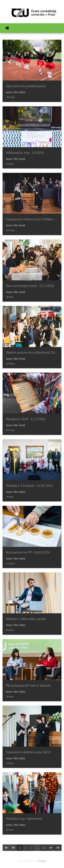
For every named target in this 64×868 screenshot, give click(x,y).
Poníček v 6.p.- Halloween (24, 819)
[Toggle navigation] (55, 12)
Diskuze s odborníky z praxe (26, 619)
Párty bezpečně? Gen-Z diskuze (28, 685)
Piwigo (42, 861)
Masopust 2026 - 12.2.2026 (26, 419)
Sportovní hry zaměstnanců (26, 86)
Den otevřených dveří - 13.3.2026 (30, 286)
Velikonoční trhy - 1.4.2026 (25, 153)
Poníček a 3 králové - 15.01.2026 (29, 486)
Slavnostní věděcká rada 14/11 (29, 752)
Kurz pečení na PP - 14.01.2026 (28, 552)
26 (44, 848)
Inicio (7, 28)
